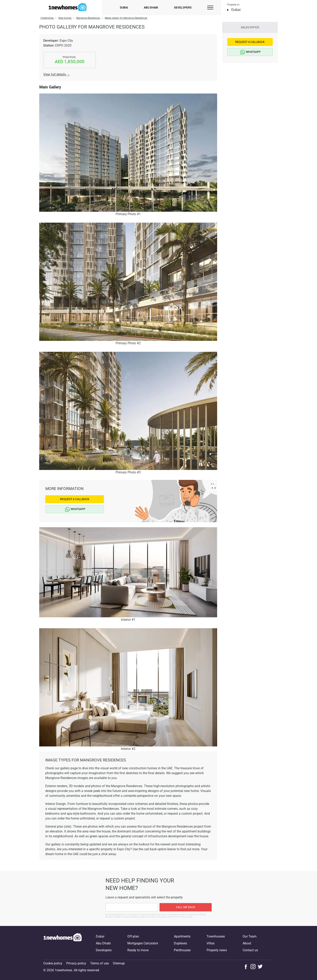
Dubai (124, 7)
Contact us (250, 950)
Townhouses (216, 936)
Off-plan (133, 936)
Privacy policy (76, 963)
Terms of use (99, 963)
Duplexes (180, 943)
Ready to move (138, 950)
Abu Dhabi (151, 7)
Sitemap (119, 963)
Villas (211, 943)
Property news (217, 950)
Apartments (182, 936)
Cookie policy (53, 963)
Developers (183, 7)
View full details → (57, 74)
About (247, 943)
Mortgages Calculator (143, 943)
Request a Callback (75, 499)
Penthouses (182, 950)
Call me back (186, 907)
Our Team (250, 936)
